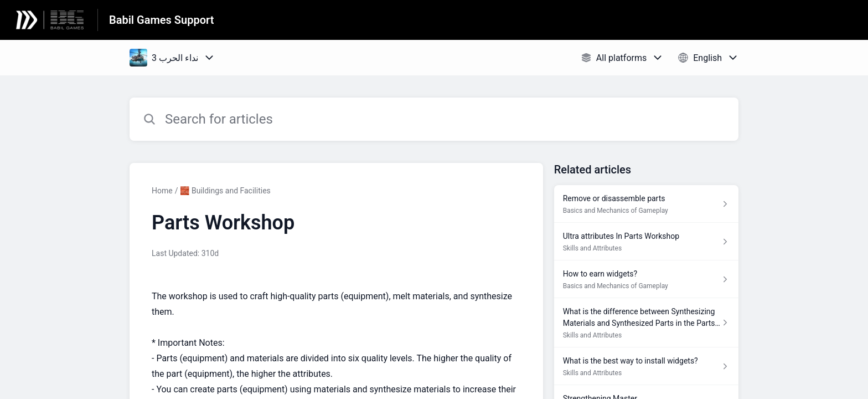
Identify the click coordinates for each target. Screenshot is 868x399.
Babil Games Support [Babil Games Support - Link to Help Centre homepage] (161, 20)
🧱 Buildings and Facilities (225, 191)
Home (162, 191)
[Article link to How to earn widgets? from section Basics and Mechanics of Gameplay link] (646, 279)
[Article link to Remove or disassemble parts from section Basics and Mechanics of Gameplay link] (646, 204)
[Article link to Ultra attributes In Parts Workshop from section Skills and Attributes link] (646, 242)
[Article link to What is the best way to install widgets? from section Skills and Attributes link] (646, 366)
